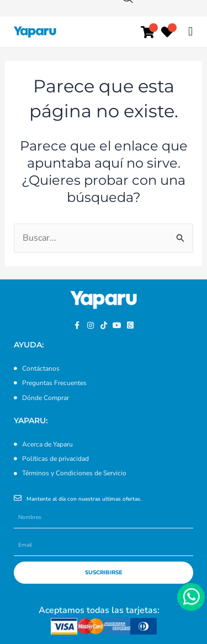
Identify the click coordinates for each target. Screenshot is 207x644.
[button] (190, 31)
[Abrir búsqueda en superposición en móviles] (133, 33)
